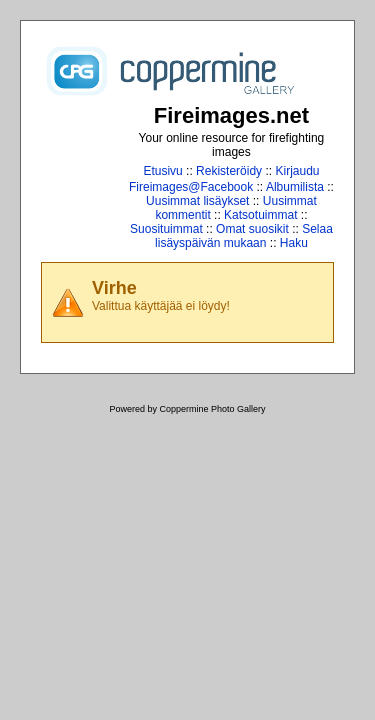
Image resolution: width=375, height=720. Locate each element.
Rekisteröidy (229, 171)
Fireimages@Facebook (191, 187)
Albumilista (295, 187)
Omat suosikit (252, 229)
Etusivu (162, 171)
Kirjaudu (297, 171)
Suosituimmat (166, 229)
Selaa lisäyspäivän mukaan (244, 236)
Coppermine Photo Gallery (212, 409)
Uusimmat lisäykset (197, 201)
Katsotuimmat (260, 215)
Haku (294, 243)
